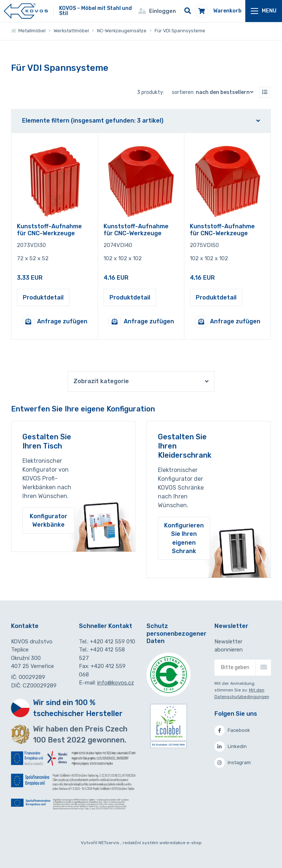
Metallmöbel (28, 31)
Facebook (232, 730)
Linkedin (231, 747)
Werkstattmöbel (71, 31)
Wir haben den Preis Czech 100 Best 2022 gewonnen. (80, 734)
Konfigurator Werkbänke (48, 520)
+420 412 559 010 (113, 642)
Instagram (233, 763)
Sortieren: (214, 92)
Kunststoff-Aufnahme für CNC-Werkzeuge (49, 230)
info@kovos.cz (116, 683)
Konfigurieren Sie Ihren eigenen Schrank (184, 538)
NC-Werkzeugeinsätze (122, 31)
